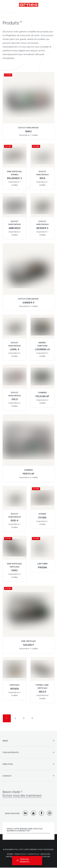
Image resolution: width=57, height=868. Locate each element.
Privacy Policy (20, 854)
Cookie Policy (33, 854)
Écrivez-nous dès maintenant (22, 796)
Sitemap (10, 854)
